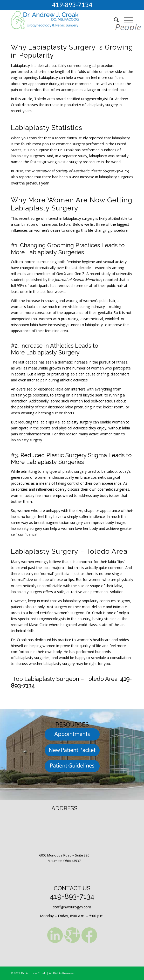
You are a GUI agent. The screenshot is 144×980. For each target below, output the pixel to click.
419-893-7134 (72, 5)
